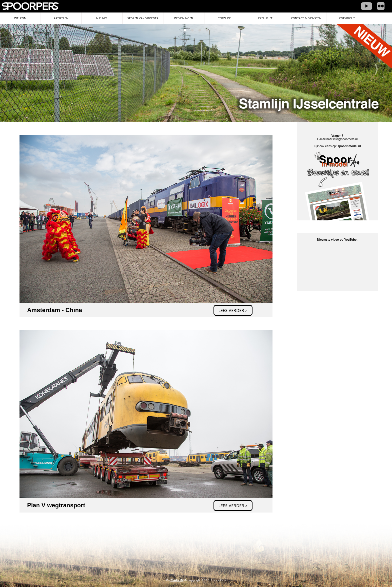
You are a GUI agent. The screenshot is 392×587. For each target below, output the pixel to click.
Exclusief (265, 18)
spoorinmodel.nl (349, 146)
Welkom (20, 18)
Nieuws (102, 18)
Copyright (347, 18)
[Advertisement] (332, 335)
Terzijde (224, 18)
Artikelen (61, 18)
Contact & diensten (306, 18)
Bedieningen (184, 18)
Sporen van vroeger (143, 18)
